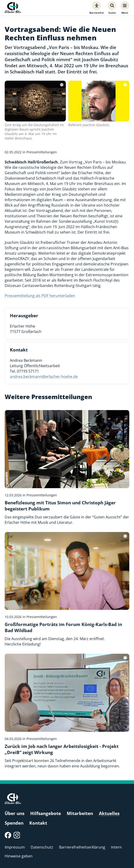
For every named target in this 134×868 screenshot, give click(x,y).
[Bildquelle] (62, 85)
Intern (116, 847)
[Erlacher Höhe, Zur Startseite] (13, 8)
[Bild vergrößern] (35, 101)
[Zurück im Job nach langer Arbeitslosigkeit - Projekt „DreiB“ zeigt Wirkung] (67, 711)
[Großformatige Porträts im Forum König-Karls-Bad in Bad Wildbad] (67, 589)
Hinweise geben (19, 856)
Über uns (15, 813)
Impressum (15, 847)
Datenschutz (42, 847)
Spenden (14, 823)
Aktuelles (109, 813)
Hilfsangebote (46, 813)
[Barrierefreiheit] (97, 8)
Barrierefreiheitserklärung (82, 847)
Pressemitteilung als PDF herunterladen (40, 296)
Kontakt (38, 823)
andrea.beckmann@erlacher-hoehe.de (44, 376)
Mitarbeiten (80, 813)
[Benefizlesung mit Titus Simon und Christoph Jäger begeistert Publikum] (67, 468)
